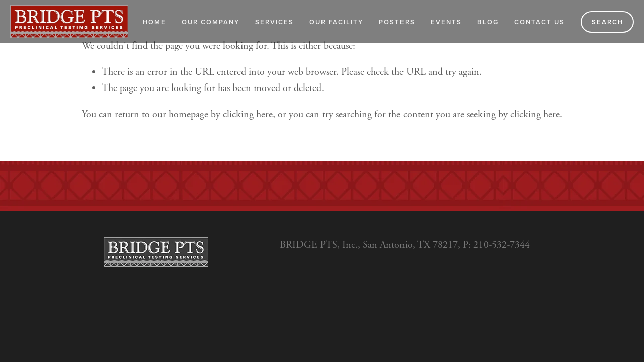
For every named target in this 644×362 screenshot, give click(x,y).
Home (154, 22)
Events (446, 22)
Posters (397, 22)
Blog (488, 22)
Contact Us (540, 22)
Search (608, 22)
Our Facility (336, 22)
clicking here (248, 114)
